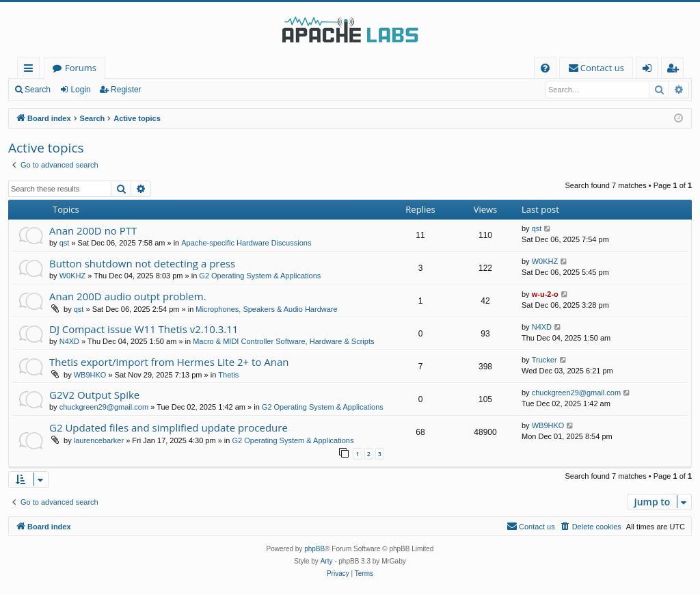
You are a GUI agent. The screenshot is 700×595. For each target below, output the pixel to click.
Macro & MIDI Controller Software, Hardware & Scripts (283, 341)
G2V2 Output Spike (94, 395)
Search (38, 90)
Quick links (31, 70)
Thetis (228, 375)
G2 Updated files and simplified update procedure (169, 427)
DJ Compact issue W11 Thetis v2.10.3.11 (144, 329)
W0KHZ (73, 276)
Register (126, 90)
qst (65, 243)
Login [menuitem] (650, 70)
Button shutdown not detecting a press (142, 263)
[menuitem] (545, 68)
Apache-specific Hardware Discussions (246, 243)
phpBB (314, 549)
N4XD (69, 341)
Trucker (544, 360)
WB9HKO (90, 375)
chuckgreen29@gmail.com (104, 407)
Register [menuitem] (675, 70)
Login (80, 90)
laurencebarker (99, 440)
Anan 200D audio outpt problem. (128, 296)
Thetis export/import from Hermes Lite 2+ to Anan (169, 362)
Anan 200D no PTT (93, 230)
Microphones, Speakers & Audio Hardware (266, 309)
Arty (327, 561)
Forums (81, 68)
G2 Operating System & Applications (260, 276)
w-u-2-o (545, 294)
